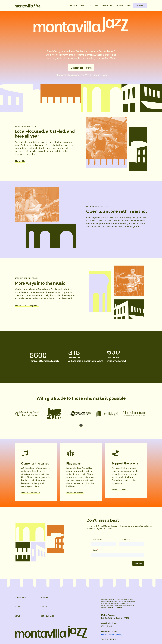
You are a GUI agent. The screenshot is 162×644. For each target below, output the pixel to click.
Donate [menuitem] (19, 607)
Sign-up (138, 563)
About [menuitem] (44, 607)
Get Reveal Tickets (81, 68)
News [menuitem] (17, 616)
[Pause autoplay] (81, 425)
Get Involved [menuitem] (48, 616)
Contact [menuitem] (45, 597)
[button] (73, 5)
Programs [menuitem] (20, 597)
